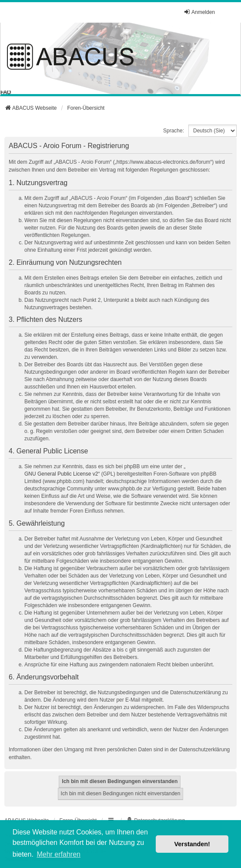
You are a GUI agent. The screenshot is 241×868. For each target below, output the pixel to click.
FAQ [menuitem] (6, 92)
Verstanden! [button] (192, 844)
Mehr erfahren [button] (59, 854)
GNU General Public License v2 (61, 474)
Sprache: (174, 131)
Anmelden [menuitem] (199, 12)
